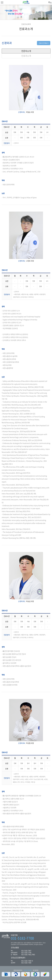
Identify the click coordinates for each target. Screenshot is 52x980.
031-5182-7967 (26, 951)
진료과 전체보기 (44, 43)
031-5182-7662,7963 (28, 954)
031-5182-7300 (26, 963)
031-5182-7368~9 (27, 961)
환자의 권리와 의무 (18, 970)
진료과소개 (26, 56)
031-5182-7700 (22, 938)
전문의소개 (26, 51)
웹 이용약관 (36, 970)
